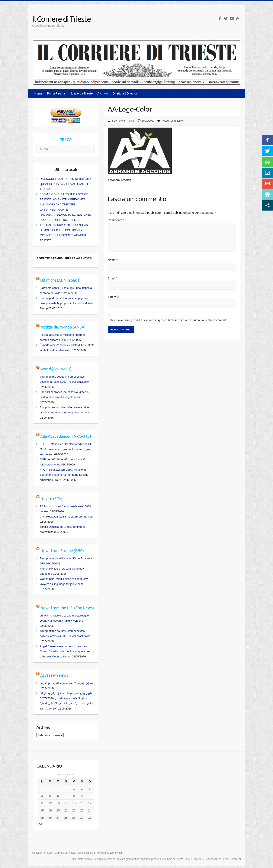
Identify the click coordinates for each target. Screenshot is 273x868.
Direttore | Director (125, 93)
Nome (113, 260)
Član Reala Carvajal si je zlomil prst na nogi (66, 517)
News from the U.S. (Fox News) (67, 608)
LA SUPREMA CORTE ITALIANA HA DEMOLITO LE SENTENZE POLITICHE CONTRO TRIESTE (65, 215)
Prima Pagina (56, 93)
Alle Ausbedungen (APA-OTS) (66, 436)
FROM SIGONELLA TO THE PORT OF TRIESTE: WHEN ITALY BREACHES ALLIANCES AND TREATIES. (64, 199)
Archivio (103, 93)
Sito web (113, 297)
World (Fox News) (56, 369)
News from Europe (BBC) (62, 551)
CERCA (66, 140)
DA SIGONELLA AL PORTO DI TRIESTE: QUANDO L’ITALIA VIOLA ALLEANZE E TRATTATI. (65, 184)
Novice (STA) (52, 499)
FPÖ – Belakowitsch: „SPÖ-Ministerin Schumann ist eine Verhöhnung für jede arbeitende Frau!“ (64, 475)
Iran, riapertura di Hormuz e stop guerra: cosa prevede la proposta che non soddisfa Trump (66, 303)
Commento (116, 220)
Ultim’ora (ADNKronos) (60, 280)
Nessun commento (172, 121)
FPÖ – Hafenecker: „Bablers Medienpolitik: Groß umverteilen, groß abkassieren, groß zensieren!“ (66, 449)
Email (112, 278)
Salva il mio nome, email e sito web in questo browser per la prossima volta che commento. (168, 320)
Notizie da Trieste (81, 93)
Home (38, 93)
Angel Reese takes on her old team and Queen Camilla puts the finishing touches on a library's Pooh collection (67, 651)
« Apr (40, 824)
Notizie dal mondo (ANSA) (63, 327)
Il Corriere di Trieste (61, 19)
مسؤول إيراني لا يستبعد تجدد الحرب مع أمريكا (66, 683)
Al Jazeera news (54, 675)
